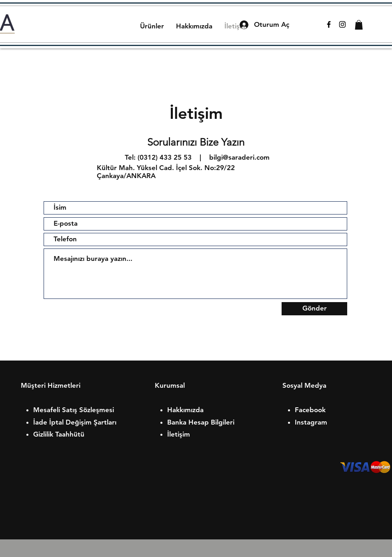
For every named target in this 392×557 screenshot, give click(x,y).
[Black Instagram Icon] (342, 24)
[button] (359, 25)
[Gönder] (314, 309)
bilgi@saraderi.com (239, 157)
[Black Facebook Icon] (329, 24)
